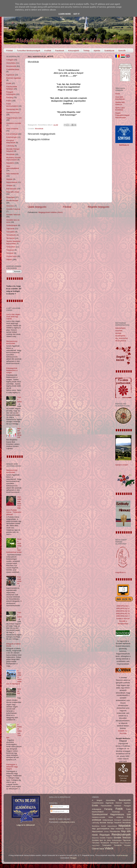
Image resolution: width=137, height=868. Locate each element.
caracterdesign (122, 855)
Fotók (9, 101)
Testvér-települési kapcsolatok (13, 242)
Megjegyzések (58, 811)
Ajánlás (97, 51)
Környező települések (11, 141)
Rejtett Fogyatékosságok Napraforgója (122, 115)
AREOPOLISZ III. (123, 611)
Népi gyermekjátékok (13, 167)
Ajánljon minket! (122, 465)
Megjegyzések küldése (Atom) (51, 212)
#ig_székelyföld (121, 338)
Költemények (12, 137)
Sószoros (10, 206)
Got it (77, 14)
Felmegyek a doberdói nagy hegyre (12, 767)
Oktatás (9, 185)
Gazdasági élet (12, 109)
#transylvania (121, 341)
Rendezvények (12, 200)
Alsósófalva (11, 63)
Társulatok (11, 232)
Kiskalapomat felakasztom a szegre (12, 370)
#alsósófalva (120, 328)
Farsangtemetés (19, 580)
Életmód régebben (14, 78)
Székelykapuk (12, 225)
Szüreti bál (19, 691)
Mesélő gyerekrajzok (19, 433)
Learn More (65, 14)
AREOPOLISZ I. (123, 606)
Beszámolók (11, 66)
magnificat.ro (120, 572)
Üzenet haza (11, 256)
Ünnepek (10, 253)
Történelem (11, 247)
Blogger (73, 858)
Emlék (9, 83)
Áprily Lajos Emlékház (120, 109)
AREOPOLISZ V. (123, 616)
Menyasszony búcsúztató (12, 342)
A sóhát (48, 51)
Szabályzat (109, 51)
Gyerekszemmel (13, 112)
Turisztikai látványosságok (29, 51)
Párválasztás (11, 189)
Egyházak (10, 75)
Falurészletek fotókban (12, 88)
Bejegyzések (57, 807)
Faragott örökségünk (11, 93)
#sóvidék (119, 331)
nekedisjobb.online (67, 822)
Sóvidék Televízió (13, 215)
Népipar (9, 179)
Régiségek (11, 197)
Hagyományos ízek (14, 118)
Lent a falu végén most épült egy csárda (13, 317)
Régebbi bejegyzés (99, 207)
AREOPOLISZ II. (123, 608)
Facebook (60, 51)
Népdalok (10, 163)
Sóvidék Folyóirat (13, 209)
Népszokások (12, 182)
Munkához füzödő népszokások (13, 159)
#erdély (118, 333)
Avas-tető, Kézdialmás (120, 98)
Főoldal (9, 51)
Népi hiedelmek (13, 174)
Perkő (118, 94)
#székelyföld (120, 336)
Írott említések (12, 134)
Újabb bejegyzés (37, 207)
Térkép (86, 51)
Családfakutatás (13, 69)
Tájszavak (10, 229)
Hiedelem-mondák (14, 123)
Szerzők (122, 51)
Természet (10, 238)
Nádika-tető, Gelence (120, 103)
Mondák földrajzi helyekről (13, 150)
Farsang (10, 97)
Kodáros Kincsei (123, 619)
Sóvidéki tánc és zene (101, 840)
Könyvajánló (74, 51)
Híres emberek (12, 129)
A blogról (10, 60)
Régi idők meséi (13, 192)
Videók (9, 260)
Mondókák (39, 129)
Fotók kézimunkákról (12, 105)
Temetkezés (11, 235)
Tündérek (10, 250)
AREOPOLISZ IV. (123, 614)
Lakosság (10, 146)
